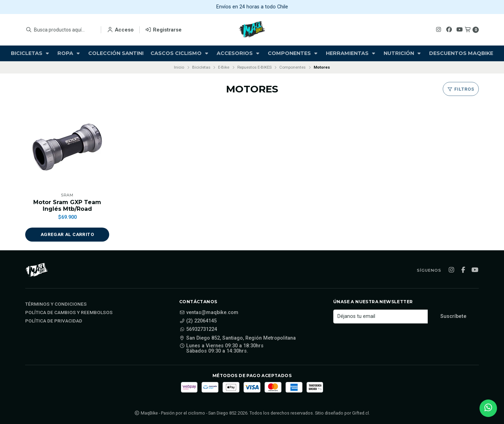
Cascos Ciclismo (180, 53)
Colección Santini (116, 53)
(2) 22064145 (198, 321)
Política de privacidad (54, 321)
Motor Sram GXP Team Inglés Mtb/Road (67, 206)
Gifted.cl (360, 413)
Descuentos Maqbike (461, 53)
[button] (67, 235)
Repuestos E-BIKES (254, 67)
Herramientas (351, 53)
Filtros (461, 89)
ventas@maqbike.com (209, 313)
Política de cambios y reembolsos (69, 313)
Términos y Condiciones (56, 304)
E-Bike (224, 67)
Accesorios (239, 53)
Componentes (293, 53)
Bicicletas (31, 53)
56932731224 (198, 329)
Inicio (179, 67)
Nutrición (403, 53)
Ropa (69, 53)
